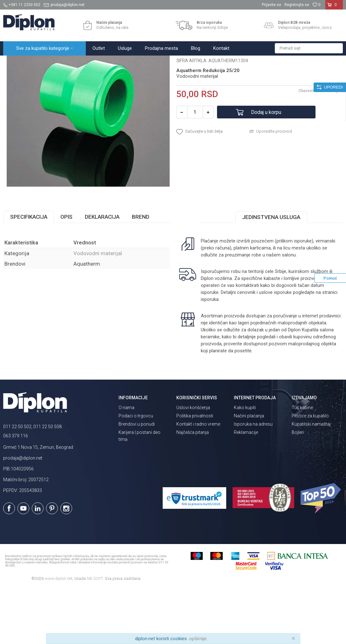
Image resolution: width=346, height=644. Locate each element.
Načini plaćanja (249, 471)
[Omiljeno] (316, 5)
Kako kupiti (245, 463)
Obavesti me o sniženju (319, 146)
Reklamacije (246, 488)
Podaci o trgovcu (136, 471)
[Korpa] (334, 7)
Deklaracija (102, 272)
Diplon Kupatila (17, 62)
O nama (126, 463)
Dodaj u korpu (266, 168)
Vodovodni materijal (122, 62)
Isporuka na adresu (253, 480)
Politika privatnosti (195, 471)
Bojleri (298, 488)
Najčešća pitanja (193, 488)
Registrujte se (297, 5)
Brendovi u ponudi (137, 480)
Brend (141, 272)
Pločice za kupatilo (310, 471)
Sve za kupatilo (50, 62)
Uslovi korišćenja (193, 463)
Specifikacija (29, 272)
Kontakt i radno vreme (198, 480)
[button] (309, 48)
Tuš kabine (302, 463)
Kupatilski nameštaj (311, 480)
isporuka (210, 355)
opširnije (198, 639)
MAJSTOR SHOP (84, 62)
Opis (66, 272)
